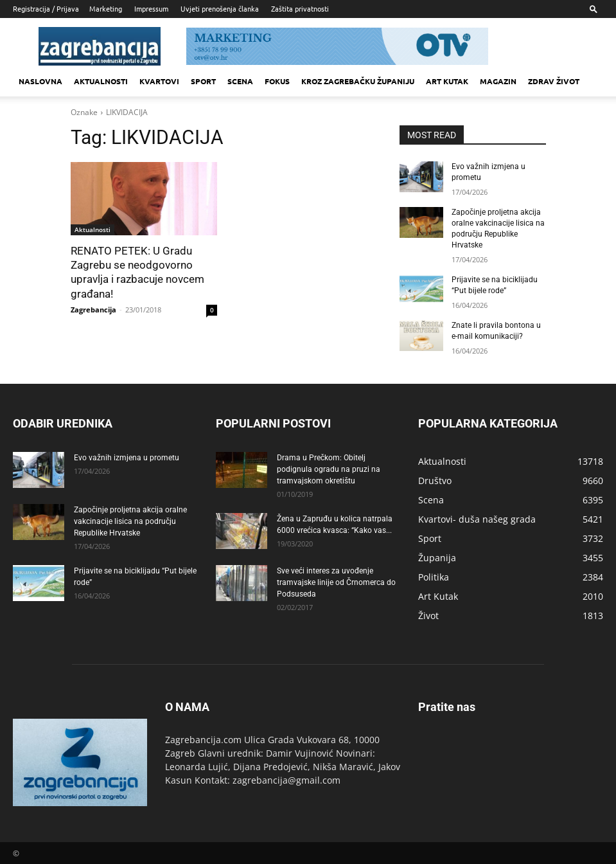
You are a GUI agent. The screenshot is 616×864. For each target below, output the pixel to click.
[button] (594, 9)
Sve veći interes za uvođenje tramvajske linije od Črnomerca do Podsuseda (336, 581)
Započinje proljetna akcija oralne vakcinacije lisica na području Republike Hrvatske (130, 520)
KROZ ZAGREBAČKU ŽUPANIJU (358, 81)
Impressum (151, 8)
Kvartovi (159, 81)
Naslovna (40, 81)
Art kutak (447, 81)
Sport (203, 81)
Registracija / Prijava (46, 8)
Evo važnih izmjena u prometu (127, 456)
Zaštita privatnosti (300, 8)
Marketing (106, 8)
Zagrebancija (93, 309)
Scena (240, 81)
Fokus (277, 81)
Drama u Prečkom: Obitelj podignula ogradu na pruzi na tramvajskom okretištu (329, 468)
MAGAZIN (498, 81)
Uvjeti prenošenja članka (220, 8)
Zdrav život (554, 81)
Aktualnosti (101, 81)
